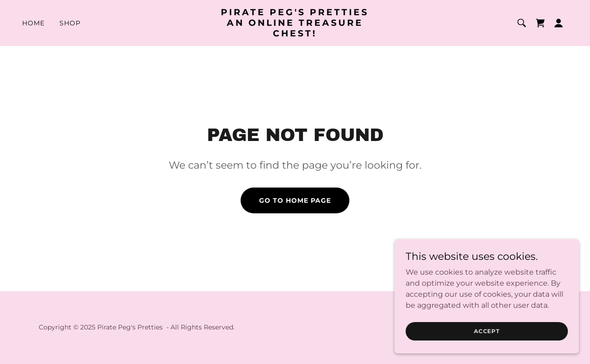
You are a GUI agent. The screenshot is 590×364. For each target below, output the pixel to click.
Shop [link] (70, 23)
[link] (295, 34)
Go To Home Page (295, 200)
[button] (559, 23)
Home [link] (33, 23)
